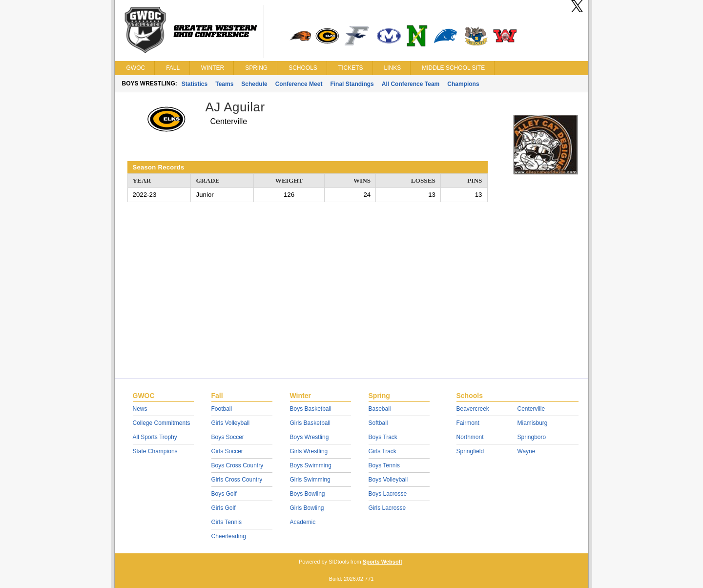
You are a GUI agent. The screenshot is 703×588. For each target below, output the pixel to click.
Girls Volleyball (231, 423)
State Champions (155, 451)
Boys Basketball (311, 409)
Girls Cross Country (237, 480)
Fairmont (468, 423)
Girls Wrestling (309, 451)
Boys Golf (224, 494)
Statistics (195, 84)
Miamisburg (533, 423)
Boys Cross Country (238, 465)
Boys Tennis (384, 465)
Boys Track (383, 437)
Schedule (254, 84)
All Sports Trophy (155, 437)
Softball (378, 423)
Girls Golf (224, 508)
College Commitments (162, 423)
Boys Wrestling (310, 437)
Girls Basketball (310, 423)
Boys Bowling (308, 494)
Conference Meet (299, 84)
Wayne (527, 451)
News (140, 409)
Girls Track (383, 451)
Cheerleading (229, 536)
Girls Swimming (310, 480)
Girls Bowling (307, 508)
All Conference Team (411, 84)
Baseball (380, 409)
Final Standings (352, 84)
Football (222, 409)
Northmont (470, 437)
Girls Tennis (227, 522)
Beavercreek (473, 409)
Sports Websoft (383, 562)
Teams (224, 84)
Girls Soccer (227, 451)
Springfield (470, 451)
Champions (463, 84)
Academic (303, 522)
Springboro (532, 437)
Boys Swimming (311, 465)
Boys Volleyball (388, 480)
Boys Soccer (228, 437)
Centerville (531, 409)
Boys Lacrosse (388, 494)
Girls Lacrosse (387, 508)
